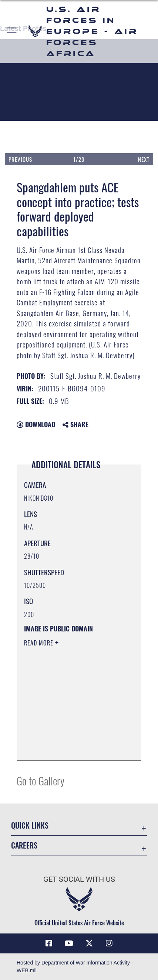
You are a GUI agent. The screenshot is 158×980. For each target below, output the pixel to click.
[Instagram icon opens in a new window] (109, 943)
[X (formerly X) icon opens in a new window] (89, 943)
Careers (24, 845)
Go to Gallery (41, 780)
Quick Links (30, 825)
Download (36, 424)
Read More (40, 643)
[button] (12, 31)
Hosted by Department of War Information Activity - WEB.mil (75, 967)
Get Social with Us (79, 879)
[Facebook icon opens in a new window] (49, 943)
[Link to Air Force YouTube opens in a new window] (69, 943)
